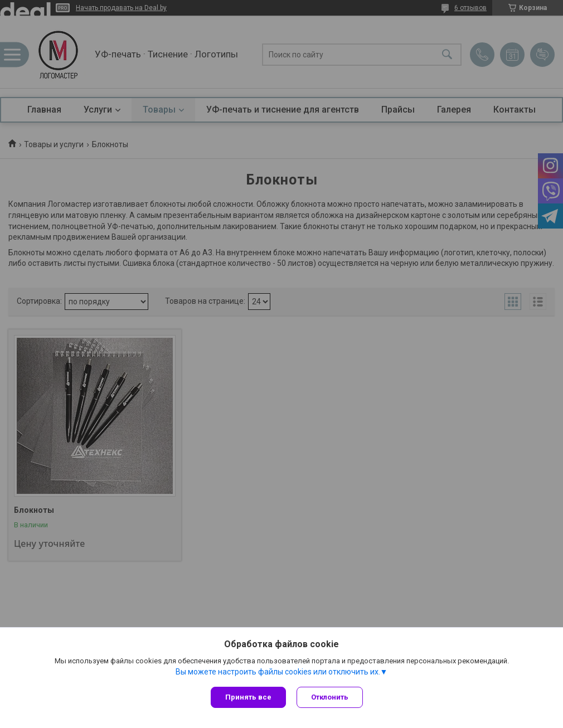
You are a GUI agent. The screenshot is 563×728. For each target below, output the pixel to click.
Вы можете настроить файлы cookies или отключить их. (278, 672)
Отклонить (330, 697)
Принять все (248, 697)
